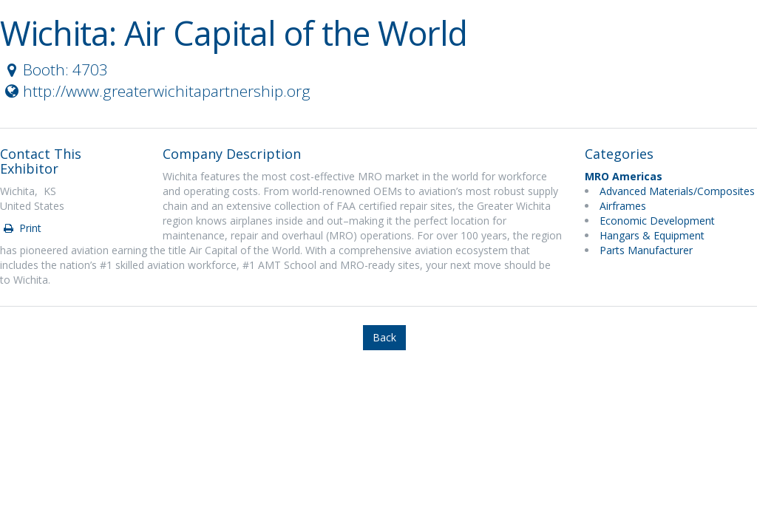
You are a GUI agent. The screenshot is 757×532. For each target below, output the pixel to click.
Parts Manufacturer (646, 250)
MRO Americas (624, 176)
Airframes (623, 206)
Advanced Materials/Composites (677, 191)
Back (384, 337)
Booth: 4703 (55, 69)
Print (21, 228)
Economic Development (657, 221)
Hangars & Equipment (652, 235)
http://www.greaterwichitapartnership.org (156, 91)
